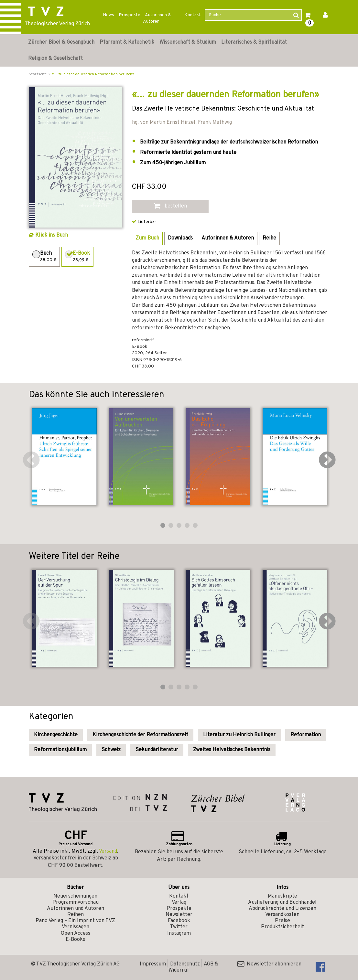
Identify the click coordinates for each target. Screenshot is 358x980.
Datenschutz (185, 964)
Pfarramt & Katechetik (127, 42)
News (108, 15)
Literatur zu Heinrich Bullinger (239, 735)
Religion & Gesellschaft (55, 59)
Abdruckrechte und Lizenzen (282, 909)
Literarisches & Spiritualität (254, 42)
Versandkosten (282, 915)
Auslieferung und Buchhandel (282, 902)
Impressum (153, 964)
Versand (108, 851)
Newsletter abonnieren (269, 964)
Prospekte (130, 15)
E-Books (75, 940)
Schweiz (111, 750)
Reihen (76, 915)
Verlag (179, 902)
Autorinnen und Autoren (76, 909)
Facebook (179, 921)
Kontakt (193, 15)
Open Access (76, 933)
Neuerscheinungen (75, 896)
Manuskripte (282, 896)
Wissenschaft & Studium (188, 42)
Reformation (306, 735)
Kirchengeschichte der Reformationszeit (140, 735)
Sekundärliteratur (157, 750)
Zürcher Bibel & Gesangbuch (61, 42)
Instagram (179, 933)
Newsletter (179, 915)
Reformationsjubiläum (60, 750)
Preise (282, 921)
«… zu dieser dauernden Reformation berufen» (93, 74)
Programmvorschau (76, 902)
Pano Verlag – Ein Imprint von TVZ (75, 921)
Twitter (179, 927)
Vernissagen (76, 927)
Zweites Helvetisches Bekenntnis (232, 750)
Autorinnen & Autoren (157, 18)
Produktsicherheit (282, 927)
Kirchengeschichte (56, 735)
